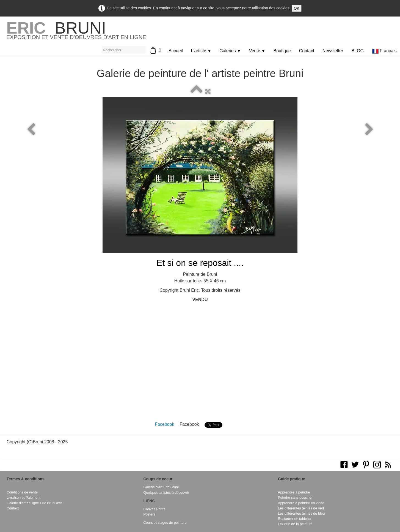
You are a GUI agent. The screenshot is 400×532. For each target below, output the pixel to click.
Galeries (230, 51)
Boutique (282, 51)
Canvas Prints (154, 509)
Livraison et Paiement (24, 497)
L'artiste (201, 51)
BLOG (357, 51)
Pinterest (237, 424)
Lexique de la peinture (295, 524)
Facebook (164, 424)
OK (297, 8)
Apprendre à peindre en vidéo (301, 503)
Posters (149, 514)
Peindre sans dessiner (295, 497)
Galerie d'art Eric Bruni (161, 487)
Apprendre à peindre (294, 492)
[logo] (76, 33)
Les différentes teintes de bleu (301, 513)
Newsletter (333, 51)
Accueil (176, 51)
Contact (307, 51)
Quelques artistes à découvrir (166, 493)
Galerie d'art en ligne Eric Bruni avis (35, 503)
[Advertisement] (200, 368)
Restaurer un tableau (294, 519)
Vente (257, 51)
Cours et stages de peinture (165, 523)
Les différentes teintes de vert (301, 508)
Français (385, 51)
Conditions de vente (22, 492)
